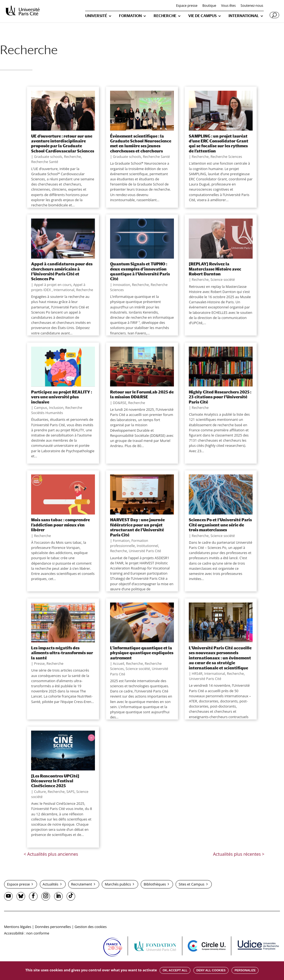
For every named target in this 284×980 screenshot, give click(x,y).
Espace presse (187, 6)
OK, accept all (175, 970)
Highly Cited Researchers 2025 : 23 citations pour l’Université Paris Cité (220, 397)
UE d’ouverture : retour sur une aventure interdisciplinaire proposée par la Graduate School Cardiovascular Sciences (63, 143)
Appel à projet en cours (53, 285)
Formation (121, 541)
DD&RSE (120, 403)
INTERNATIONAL (244, 16)
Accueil (118, 663)
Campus (41, 408)
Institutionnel (147, 546)
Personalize (245, 970)
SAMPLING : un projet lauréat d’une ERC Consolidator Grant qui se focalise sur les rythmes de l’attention (219, 143)
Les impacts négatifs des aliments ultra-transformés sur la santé (62, 653)
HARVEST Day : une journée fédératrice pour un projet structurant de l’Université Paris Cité (137, 527)
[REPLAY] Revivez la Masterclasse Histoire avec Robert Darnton (215, 269)
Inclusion (56, 408)
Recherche (73, 157)
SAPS (71, 792)
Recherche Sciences (226, 157)
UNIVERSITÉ (96, 16)
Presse (39, 663)
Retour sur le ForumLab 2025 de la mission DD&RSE (142, 394)
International (64, 290)
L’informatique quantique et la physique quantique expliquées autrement (142, 653)
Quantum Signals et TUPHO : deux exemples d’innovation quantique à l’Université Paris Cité (140, 271)
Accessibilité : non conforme (27, 933)
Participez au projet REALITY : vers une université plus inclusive (62, 397)
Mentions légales (18, 927)
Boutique (209, 6)
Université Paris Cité (145, 551)
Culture (40, 792)
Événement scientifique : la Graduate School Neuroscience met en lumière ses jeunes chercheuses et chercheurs (141, 143)
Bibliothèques (155, 884)
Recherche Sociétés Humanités (57, 410)
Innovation (121, 285)
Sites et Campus (191, 884)
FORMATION (130, 16)
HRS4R (197, 673)
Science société (223, 279)
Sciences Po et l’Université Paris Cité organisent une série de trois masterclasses (220, 525)
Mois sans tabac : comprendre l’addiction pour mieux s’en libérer (60, 525)
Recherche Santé (45, 162)
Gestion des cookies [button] (91, 927)
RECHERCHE (165, 16)
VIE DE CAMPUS (202, 16)
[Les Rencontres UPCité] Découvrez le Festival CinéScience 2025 (55, 781)
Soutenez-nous (252, 6)
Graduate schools (48, 157)
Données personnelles (53, 927)
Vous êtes (228, 6)
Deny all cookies (211, 970)
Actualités (51, 884)
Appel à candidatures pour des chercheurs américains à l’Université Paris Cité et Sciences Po (62, 271)
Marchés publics (118, 884)
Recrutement (82, 884)
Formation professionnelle (129, 543)
